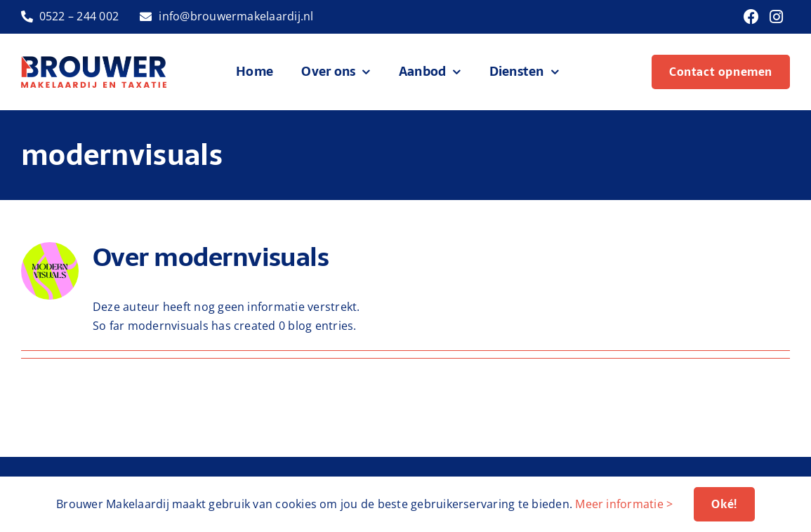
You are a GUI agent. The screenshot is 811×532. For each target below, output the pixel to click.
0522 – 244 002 (79, 16)
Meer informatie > (624, 504)
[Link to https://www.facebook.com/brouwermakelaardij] (751, 17)
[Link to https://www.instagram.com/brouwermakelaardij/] (776, 17)
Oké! (724, 504)
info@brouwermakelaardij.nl (236, 16)
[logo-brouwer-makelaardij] (94, 62)
